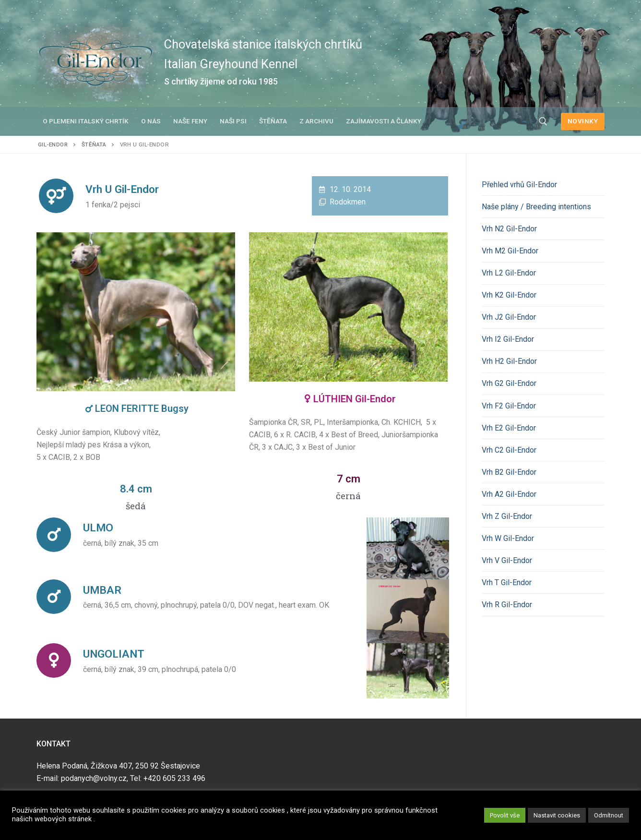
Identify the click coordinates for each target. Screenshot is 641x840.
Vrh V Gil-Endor (507, 560)
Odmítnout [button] (609, 815)
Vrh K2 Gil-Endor (509, 295)
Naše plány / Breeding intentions (536, 207)
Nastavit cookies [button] (557, 815)
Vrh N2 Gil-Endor (509, 229)
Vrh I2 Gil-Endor (508, 339)
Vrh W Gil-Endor (508, 538)
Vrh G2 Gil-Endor (509, 383)
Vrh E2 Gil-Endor (509, 428)
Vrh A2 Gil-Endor (509, 494)
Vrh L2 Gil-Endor (509, 273)
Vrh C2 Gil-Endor (509, 450)
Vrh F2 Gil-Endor (509, 406)
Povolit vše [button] (505, 815)
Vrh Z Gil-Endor (507, 516)
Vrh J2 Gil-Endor (509, 317)
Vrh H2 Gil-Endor (509, 361)
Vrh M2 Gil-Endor (510, 251)
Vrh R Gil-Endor (507, 605)
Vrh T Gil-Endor (507, 582)
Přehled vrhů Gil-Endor (519, 185)
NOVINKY (583, 121)
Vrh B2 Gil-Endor (509, 472)
